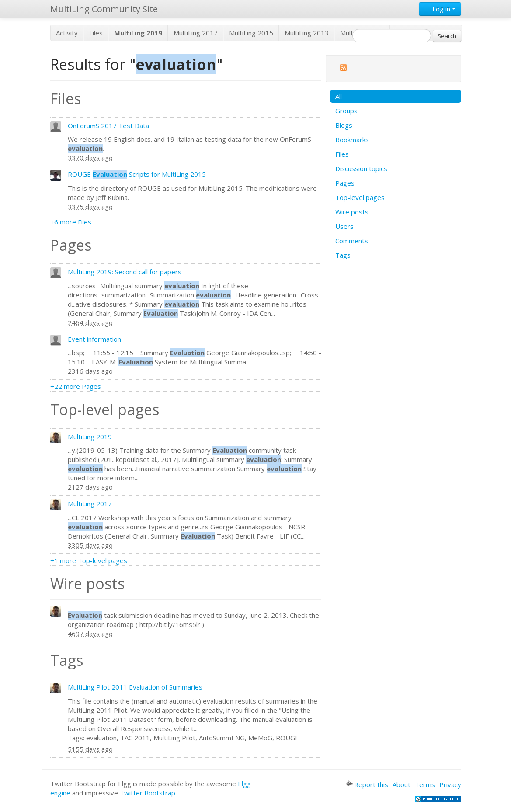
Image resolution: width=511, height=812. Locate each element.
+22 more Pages (76, 386)
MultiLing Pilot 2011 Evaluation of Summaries (135, 687)
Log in (440, 9)
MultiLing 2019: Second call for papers (125, 272)
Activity (67, 33)
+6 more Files (71, 222)
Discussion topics (361, 168)
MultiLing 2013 (307, 33)
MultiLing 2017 (196, 33)
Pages (345, 183)
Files (96, 33)
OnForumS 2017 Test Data (108, 126)
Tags (343, 255)
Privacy (450, 784)
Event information (94, 339)
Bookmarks (352, 140)
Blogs (344, 125)
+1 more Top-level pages (89, 560)
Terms (425, 784)
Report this (367, 784)
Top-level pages (360, 197)
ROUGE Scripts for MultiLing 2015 (137, 174)
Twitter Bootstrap (148, 793)
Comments (352, 241)
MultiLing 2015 (251, 33)
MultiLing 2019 (90, 437)
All (339, 96)
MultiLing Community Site (104, 9)
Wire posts (352, 212)
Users (344, 226)
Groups (346, 111)
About (401, 784)
